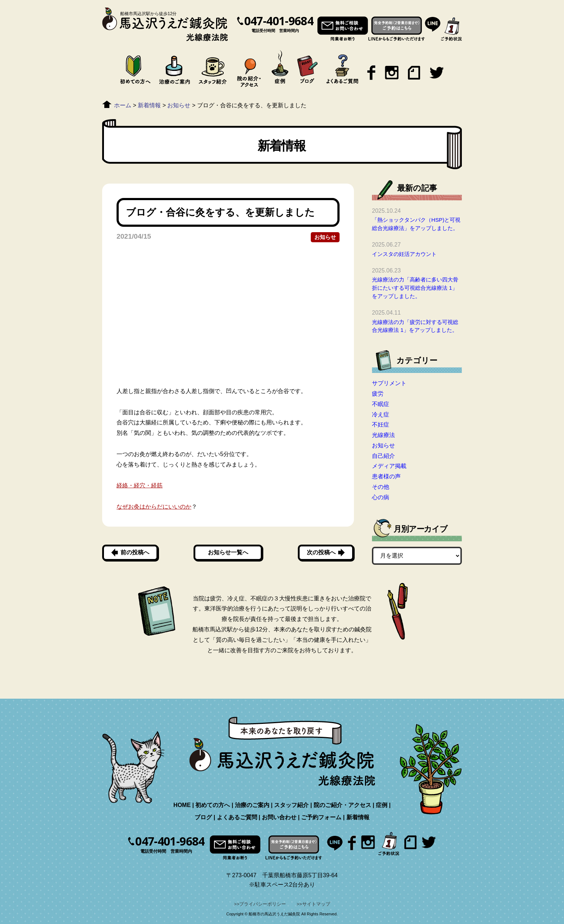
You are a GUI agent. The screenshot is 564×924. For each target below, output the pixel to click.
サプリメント (389, 383)
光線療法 (383, 435)
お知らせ (325, 237)
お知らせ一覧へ (228, 552)
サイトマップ (316, 904)
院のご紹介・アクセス (342, 805)
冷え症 (381, 414)
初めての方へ (213, 805)
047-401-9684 (279, 21)
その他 (381, 487)
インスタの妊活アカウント (404, 254)
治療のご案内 (252, 805)
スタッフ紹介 (291, 805)
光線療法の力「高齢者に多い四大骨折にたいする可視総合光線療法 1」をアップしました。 (415, 288)
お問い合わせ (279, 817)
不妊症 (381, 425)
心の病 (381, 497)
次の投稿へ (321, 552)
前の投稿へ (135, 552)
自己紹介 (383, 456)
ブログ (203, 817)
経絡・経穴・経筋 (140, 485)
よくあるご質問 (237, 817)
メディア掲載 (389, 466)
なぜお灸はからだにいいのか (154, 507)
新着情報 (358, 817)
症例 (382, 805)
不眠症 (381, 404)
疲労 (378, 394)
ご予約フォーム (321, 817)
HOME (182, 805)
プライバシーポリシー (263, 904)
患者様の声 (386, 476)
